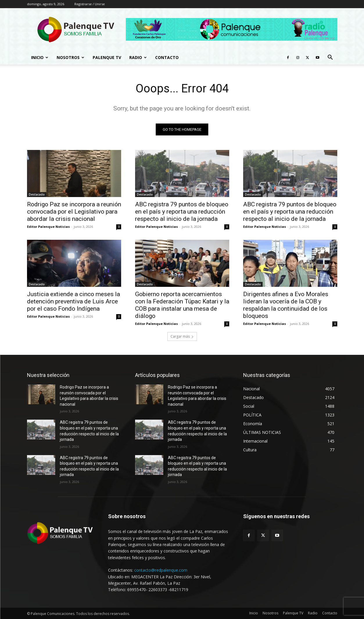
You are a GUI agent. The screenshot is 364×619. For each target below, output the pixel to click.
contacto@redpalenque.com (161, 570)
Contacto (167, 57)
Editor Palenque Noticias (48, 227)
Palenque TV (107, 57)
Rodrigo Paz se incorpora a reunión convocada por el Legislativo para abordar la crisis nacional (74, 212)
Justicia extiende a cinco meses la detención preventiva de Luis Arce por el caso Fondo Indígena (73, 301)
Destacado (37, 194)
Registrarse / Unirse (90, 4)
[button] (330, 58)
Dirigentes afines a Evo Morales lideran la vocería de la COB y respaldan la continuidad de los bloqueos (286, 305)
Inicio (40, 57)
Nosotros (70, 57)
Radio (138, 57)
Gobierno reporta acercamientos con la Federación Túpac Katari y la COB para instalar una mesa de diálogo (182, 305)
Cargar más (182, 336)
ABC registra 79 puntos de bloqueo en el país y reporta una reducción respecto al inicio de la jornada (182, 212)
